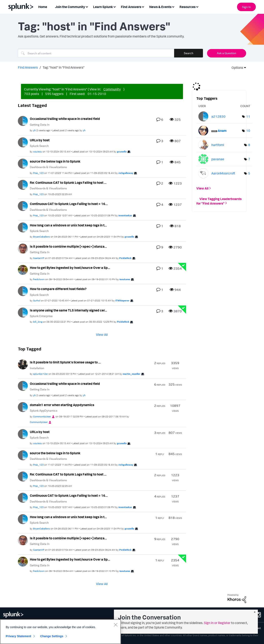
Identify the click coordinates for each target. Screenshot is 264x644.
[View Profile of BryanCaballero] (42, 237)
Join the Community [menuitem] (70, 7)
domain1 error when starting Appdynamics (62, 405)
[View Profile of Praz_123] (38, 173)
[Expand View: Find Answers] (143, 6)
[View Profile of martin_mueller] (132, 374)
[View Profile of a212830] (218, 116)
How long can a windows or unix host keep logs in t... (68, 225)
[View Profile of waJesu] (38, 152)
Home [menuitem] (43, 7)
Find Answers (28, 67)
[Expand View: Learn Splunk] (115, 6)
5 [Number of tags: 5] (249, 173)
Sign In (246, 7)
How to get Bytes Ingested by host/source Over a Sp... (70, 268)
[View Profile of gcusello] (122, 152)
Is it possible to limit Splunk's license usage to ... (65, 362)
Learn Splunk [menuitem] (103, 7)
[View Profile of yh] (34, 130)
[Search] (96, 53)
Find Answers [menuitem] (131, 7)
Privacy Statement (19, 636)
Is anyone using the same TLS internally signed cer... (68, 310)
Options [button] (236, 68)
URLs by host (40, 140)
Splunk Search (39, 146)
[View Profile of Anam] (222, 131)
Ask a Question (227, 53)
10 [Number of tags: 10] (248, 131)
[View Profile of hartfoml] (218, 145)
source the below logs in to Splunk (55, 161)
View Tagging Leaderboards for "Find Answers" (219, 201)
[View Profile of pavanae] (218, 159)
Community (112, 89)
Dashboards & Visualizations (48, 167)
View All (102, 335)
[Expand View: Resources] (197, 6)
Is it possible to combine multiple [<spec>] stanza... (68, 246)
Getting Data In (40, 125)
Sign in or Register (217, 623)
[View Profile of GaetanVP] (39, 258)
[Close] (116, 625)
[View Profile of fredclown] (39, 279)
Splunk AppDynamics (44, 410)
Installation (37, 368)
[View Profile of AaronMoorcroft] (223, 173)
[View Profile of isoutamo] (125, 279)
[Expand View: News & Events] (173, 6)
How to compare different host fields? (58, 289)
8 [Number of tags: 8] (249, 145)
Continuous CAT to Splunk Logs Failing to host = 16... (69, 204)
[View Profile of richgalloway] (126, 173)
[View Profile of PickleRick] (125, 258)
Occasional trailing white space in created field (65, 119)
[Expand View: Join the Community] (87, 6)
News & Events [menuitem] (160, 7)
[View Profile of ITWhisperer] (122, 300)
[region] (60, 632)
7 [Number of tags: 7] (249, 159)
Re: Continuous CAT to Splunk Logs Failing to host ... (68, 183)
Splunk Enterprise (41, 316)
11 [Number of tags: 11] (248, 116)
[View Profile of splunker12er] (41, 374)
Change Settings (52, 636)
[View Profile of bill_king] (38, 322)
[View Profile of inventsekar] (125, 215)
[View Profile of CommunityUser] (42, 416)
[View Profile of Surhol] (37, 300)
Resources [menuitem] (188, 7)
